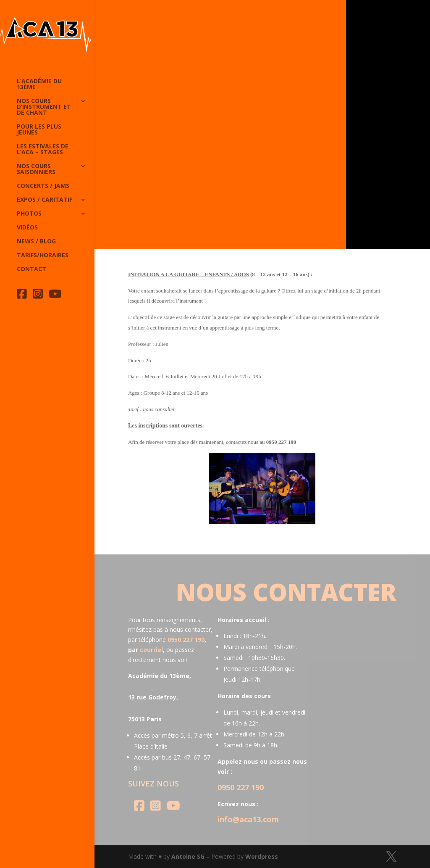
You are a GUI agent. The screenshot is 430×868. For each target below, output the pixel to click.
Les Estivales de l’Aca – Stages (43, 150)
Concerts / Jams (43, 186)
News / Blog (36, 242)
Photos (29, 214)
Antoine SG (188, 856)
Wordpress (262, 856)
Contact (31, 269)
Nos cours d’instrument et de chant (44, 107)
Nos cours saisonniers (36, 169)
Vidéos (27, 228)
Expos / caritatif (45, 200)
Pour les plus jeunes (39, 130)
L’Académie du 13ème (39, 84)
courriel (151, 650)
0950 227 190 (186, 640)
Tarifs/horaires (43, 256)
